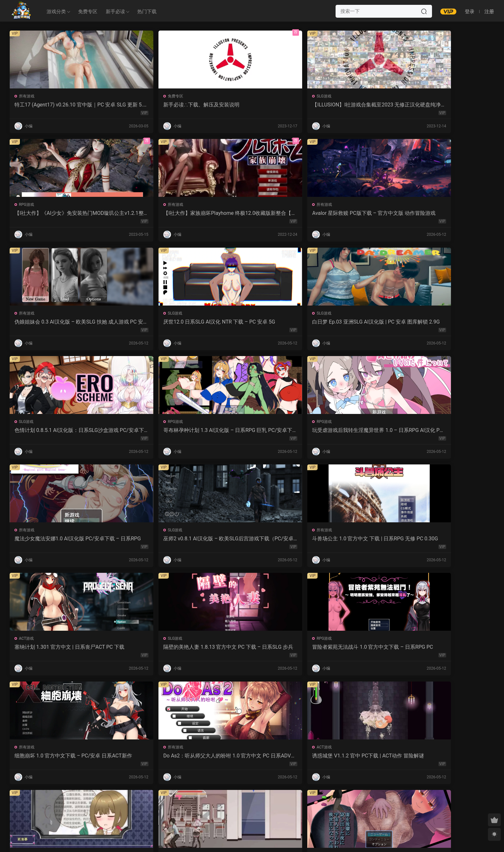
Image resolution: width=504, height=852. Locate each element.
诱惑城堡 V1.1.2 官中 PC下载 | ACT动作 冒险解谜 (55, 541)
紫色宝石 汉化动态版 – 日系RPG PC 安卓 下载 (448, 650)
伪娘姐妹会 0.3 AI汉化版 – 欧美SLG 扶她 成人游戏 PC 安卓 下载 (154, 214)
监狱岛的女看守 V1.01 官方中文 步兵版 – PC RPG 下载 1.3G (153, 650)
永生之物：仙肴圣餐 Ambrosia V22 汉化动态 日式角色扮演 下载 (153, 541)
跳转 (301, 805)
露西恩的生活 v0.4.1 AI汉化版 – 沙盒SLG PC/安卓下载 (348, 759)
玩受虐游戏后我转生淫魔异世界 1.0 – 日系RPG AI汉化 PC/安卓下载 (153, 323)
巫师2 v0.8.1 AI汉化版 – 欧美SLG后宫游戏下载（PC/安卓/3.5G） (349, 323)
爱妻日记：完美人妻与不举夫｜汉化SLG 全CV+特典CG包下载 (250, 650)
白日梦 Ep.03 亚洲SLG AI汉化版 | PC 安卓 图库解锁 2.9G (349, 214)
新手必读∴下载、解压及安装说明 (151, 105)
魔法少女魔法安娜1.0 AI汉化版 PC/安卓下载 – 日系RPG (251, 323)
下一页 (268, 805)
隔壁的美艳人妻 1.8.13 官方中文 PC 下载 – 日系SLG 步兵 (154, 432)
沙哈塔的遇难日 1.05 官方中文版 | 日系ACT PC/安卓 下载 (250, 541)
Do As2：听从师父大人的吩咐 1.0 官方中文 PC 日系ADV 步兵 (445, 432)
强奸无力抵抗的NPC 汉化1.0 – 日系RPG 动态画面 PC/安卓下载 (448, 541)
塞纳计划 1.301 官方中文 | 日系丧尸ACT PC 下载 (56, 432)
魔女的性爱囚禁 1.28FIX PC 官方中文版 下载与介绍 (55, 650)
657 (250, 805)
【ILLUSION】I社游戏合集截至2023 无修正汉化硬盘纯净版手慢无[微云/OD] (252, 105)
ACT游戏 (27, 423)
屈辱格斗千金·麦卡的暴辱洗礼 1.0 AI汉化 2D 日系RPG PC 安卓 (56, 759)
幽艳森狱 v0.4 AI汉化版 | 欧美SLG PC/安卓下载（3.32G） (252, 759)
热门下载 (147, 12)
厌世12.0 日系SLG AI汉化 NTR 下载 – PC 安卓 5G (251, 214)
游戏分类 (56, 12)
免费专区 (88, 12)
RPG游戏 (321, 96)
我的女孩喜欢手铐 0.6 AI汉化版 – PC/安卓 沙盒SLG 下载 (447, 759)
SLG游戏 (223, 96)
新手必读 (115, 12)
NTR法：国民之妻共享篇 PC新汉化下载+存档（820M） (349, 650)
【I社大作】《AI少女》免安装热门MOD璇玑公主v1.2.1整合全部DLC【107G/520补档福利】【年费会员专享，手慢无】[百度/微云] (349, 105)
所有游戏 (27, 96)
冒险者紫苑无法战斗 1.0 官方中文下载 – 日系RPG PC (252, 432)
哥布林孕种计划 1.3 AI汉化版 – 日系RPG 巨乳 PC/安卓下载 (54, 323)
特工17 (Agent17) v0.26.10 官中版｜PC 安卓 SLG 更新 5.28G (54, 105)
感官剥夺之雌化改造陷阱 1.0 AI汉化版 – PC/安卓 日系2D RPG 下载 (154, 759)
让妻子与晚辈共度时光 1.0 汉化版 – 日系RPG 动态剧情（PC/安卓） (350, 541)
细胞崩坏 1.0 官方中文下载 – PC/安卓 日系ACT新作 (350, 432)
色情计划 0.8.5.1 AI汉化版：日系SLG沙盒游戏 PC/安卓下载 (447, 214)
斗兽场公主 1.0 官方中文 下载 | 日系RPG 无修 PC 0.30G (448, 323)
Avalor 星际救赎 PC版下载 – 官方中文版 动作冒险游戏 (56, 214)
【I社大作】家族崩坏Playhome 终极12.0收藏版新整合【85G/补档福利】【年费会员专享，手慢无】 (448, 105)
